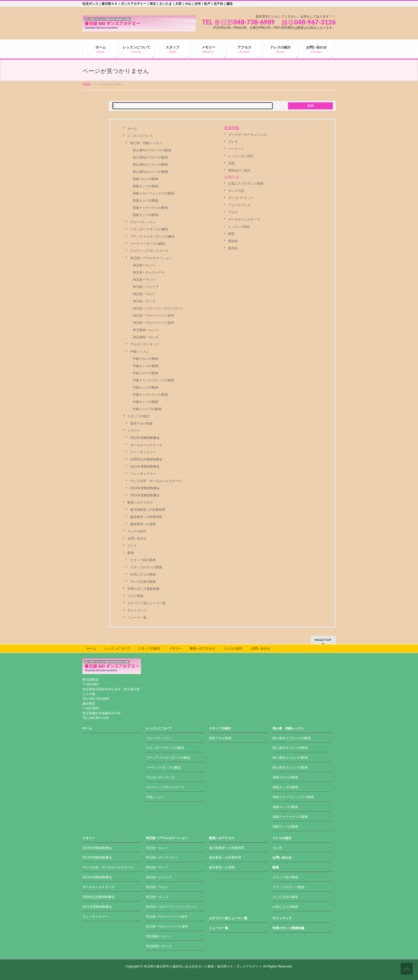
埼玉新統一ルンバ (146, 330)
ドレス (233, 142)
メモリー (134, 431)
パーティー (236, 149)
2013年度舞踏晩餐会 (145, 438)
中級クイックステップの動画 (154, 380)
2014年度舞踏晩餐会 (145, 488)
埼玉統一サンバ (144, 280)
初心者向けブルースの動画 (152, 150)
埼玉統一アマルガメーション (151, 258)
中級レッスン (140, 352)
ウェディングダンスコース (149, 251)
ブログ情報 (135, 596)
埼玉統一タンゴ (144, 301)
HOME (86, 84)
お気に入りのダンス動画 (246, 183)
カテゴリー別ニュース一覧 (147, 603)
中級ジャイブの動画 (147, 409)
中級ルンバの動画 (146, 387)
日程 (231, 163)
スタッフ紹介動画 (143, 560)
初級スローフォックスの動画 (154, 193)
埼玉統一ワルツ (144, 294)
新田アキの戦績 (141, 423)
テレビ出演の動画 (143, 582)
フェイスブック (239, 205)
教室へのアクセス (140, 503)
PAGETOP (323, 640)
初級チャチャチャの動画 (150, 208)
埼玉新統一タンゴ (146, 337)
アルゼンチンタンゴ (144, 344)
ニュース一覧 (137, 618)
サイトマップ (137, 610)
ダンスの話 (236, 191)
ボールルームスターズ (146, 445)
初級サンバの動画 (146, 215)
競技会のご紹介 (239, 170)
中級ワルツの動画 (146, 359)
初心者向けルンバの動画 (150, 172)
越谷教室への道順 (143, 524)
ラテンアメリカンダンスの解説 (152, 236)
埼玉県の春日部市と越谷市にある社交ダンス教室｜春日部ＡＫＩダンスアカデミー (203, 966)
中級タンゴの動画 (146, 366)
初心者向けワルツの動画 (150, 157)
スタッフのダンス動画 (146, 567)
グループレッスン (143, 222)
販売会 (233, 248)
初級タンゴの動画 (146, 186)
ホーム (132, 129)
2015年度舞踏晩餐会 (145, 495)
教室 (231, 234)
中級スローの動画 (146, 373)
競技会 (233, 241)
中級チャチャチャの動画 (150, 395)
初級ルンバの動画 (146, 201)
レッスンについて (140, 136)
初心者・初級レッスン (146, 143)
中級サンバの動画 (146, 402)
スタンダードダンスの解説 (149, 229)
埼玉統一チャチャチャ (149, 272)
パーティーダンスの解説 (148, 244)
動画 (131, 553)
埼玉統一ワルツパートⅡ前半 (154, 316)
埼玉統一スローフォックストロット (158, 308)
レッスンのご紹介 (241, 156)
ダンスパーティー (241, 198)
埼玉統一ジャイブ (146, 287)
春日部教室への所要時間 (148, 510)
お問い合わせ (137, 538)
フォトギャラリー (143, 474)
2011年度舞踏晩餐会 (145, 467)
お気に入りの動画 (143, 574)
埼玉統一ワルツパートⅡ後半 (154, 323)
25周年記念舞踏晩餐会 (146, 459)
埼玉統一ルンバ (144, 265)
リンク (132, 546)
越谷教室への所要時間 (146, 517)
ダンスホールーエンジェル (247, 134)
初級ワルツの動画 (146, 179)
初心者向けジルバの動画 (150, 165)
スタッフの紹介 (139, 416)
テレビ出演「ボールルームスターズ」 (157, 481)
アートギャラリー (143, 452)
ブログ (233, 212)
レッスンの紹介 (239, 227)
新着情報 (232, 128)
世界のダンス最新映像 (143, 589)
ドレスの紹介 (137, 531)
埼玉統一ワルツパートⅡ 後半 (167, 926)
